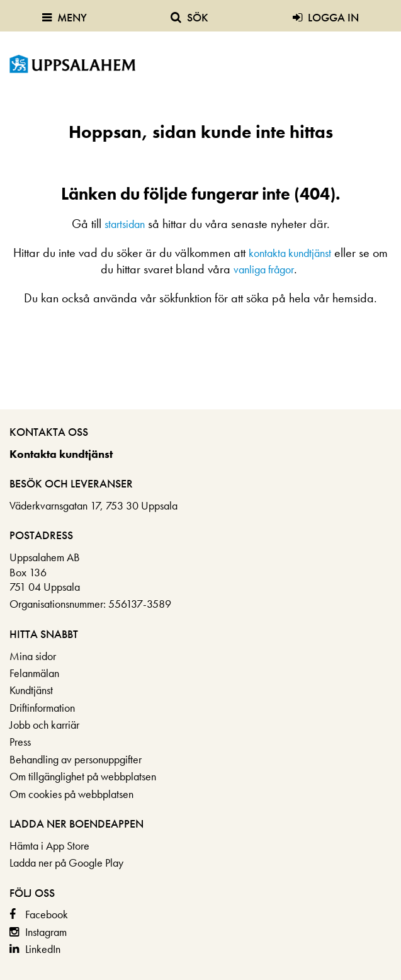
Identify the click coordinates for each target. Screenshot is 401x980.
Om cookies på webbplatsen (71, 794)
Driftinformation (42, 708)
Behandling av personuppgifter (76, 759)
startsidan (125, 224)
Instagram (46, 932)
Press (20, 742)
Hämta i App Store (49, 846)
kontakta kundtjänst (290, 253)
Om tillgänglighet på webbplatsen (83, 776)
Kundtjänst (31, 690)
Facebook (47, 914)
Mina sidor (33, 656)
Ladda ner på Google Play (66, 863)
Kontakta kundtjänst (61, 454)
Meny (65, 17)
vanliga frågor (264, 269)
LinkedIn (43, 949)
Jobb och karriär (44, 725)
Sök (189, 17)
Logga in (326, 17)
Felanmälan (34, 673)
